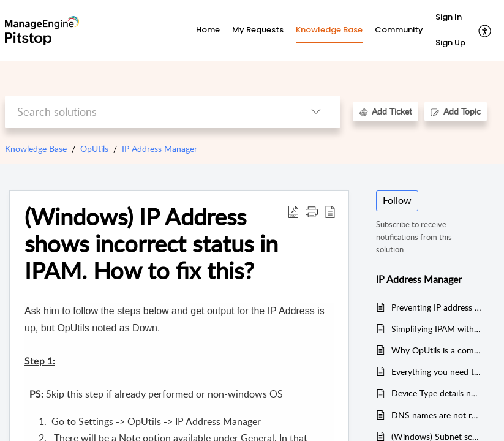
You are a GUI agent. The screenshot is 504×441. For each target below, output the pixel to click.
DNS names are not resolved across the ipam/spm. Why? (437, 415)
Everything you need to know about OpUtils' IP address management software (437, 371)
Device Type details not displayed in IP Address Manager (437, 393)
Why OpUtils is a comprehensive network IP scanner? (437, 350)
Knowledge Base (36, 149)
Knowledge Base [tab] (329, 30)
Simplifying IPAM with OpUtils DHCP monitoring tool (437, 329)
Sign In (449, 17)
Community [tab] (399, 30)
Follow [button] (397, 200)
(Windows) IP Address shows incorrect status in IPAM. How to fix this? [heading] (151, 243)
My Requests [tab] (258, 30)
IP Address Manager (160, 149)
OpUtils (94, 149)
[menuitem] (450, 18)
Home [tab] (208, 30)
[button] (485, 31)
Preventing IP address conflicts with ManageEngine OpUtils (437, 307)
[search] (148, 112)
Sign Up (450, 43)
